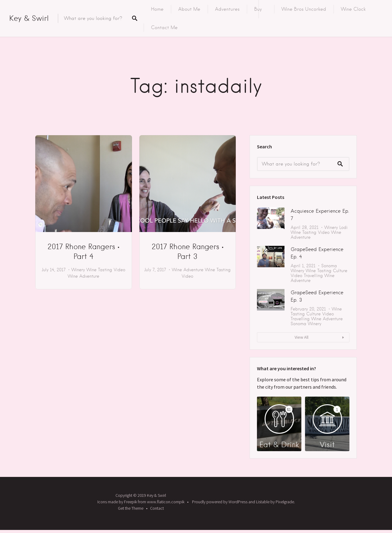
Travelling (313, 276)
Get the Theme (131, 508)
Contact (157, 508)
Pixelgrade (285, 502)
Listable (263, 502)
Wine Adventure (83, 276)
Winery (78, 270)
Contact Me (164, 28)
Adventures (227, 9)
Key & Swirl (29, 18)
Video (119, 270)
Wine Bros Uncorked (304, 9)
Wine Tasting (99, 270)
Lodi (343, 227)
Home (157, 9)
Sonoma (329, 266)
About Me (189, 9)
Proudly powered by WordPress (220, 502)
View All (302, 337)
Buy (258, 9)
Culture (340, 271)
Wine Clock (353, 9)
